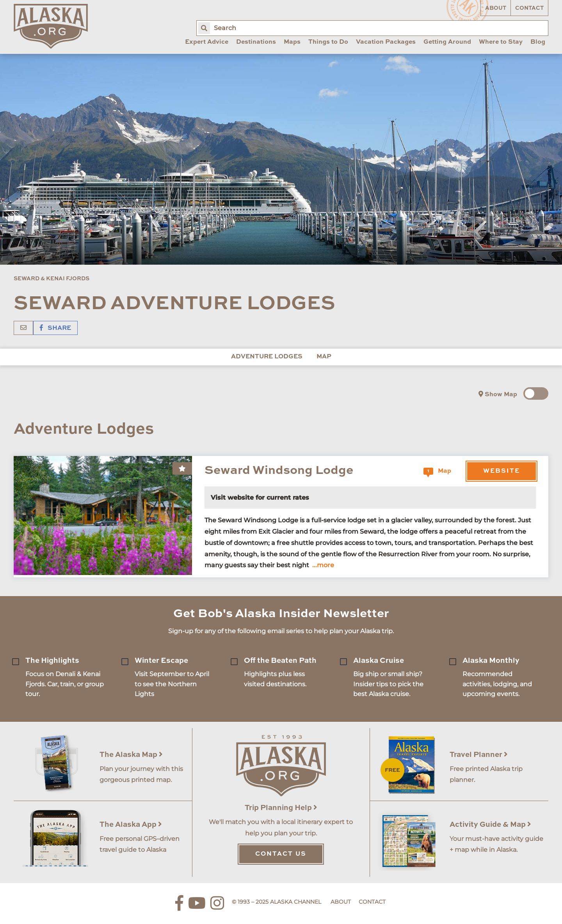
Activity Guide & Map (490, 825)
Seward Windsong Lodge (279, 471)
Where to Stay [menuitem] (501, 42)
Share (55, 328)
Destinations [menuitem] (256, 42)
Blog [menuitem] (538, 42)
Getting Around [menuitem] (447, 42)
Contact (529, 8)
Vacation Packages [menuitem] (386, 42)
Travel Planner (479, 755)
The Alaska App (131, 825)
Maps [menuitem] (292, 42)
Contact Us (281, 854)
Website (502, 471)
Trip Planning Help (281, 808)
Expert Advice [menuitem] (207, 42)
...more (323, 565)
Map (324, 357)
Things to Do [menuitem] (328, 42)
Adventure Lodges (267, 357)
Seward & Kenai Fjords (52, 279)
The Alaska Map (131, 755)
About (496, 8)
